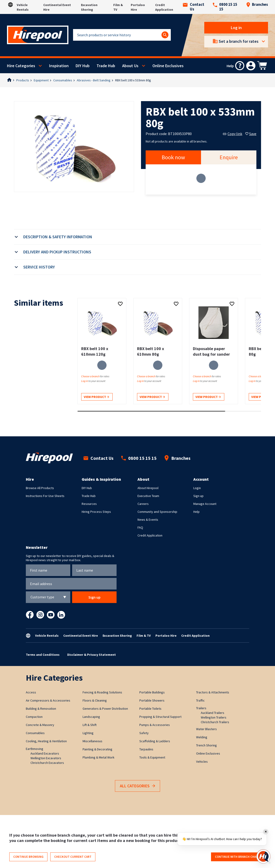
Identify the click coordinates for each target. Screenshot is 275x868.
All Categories (137, 786)
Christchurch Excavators (47, 763)
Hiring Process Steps (96, 512)
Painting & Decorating (97, 749)
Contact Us (194, 7)
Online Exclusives (168, 66)
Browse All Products (40, 488)
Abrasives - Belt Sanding (94, 80)
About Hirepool (148, 488)
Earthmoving (35, 749)
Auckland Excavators (45, 753)
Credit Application (150, 535)
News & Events (148, 520)
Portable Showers (152, 700)
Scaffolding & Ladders (155, 741)
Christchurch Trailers (215, 722)
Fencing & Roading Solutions (102, 692)
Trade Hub (106, 66)
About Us (130, 66)
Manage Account (205, 504)
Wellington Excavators (46, 758)
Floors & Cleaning (95, 700)
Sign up (198, 496)
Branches (257, 5)
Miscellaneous (92, 741)
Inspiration (59, 66)
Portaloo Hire (166, 636)
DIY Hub (83, 66)
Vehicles (202, 762)
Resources (89, 504)
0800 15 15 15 (225, 7)
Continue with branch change (238, 857)
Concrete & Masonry (40, 725)
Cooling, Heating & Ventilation (46, 741)
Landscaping (91, 717)
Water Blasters (206, 729)
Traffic (200, 700)
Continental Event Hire (81, 636)
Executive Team (148, 496)
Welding (202, 737)
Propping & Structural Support (160, 717)
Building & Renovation (41, 709)
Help (196, 512)
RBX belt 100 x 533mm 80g (133, 80)
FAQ (140, 527)
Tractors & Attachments (213, 692)
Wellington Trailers (214, 717)
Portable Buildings (152, 692)
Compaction (34, 717)
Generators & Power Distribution (105, 709)
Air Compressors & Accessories (48, 700)
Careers (143, 504)
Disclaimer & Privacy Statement (92, 655)
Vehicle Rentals (47, 636)
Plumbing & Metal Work (99, 757)
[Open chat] (263, 856)
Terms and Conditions (43, 655)
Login (197, 488)
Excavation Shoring (117, 636)
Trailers (201, 708)
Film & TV (144, 636)
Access (31, 692)
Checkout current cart (73, 857)
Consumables (63, 80)
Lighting (88, 733)
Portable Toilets (150, 709)
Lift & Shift (90, 725)
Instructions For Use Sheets (45, 496)
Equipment (41, 80)
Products (23, 80)
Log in (236, 28)
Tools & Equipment (152, 757)
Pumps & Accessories (155, 725)
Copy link (233, 134)
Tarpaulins (146, 749)
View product (96, 397)
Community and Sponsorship (157, 512)
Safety (144, 733)
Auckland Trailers (213, 713)
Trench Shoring (206, 745)
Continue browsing (28, 857)
